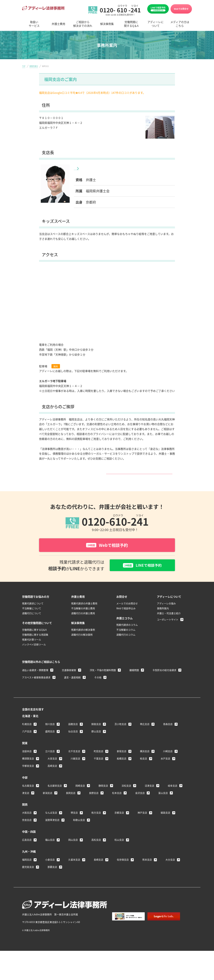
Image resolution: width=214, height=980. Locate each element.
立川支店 (50, 760)
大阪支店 (27, 821)
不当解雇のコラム (126, 638)
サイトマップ (174, 934)
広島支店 (27, 848)
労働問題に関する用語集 (35, 643)
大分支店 (170, 868)
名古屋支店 (28, 794)
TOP (24, 66)
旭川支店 (50, 732)
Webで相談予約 (107, 553)
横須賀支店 (28, 767)
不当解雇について (32, 617)
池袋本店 (27, 760)
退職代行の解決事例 (82, 643)
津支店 (26, 801)
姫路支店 (165, 821)
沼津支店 (149, 794)
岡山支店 (73, 848)
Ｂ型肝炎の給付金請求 (164, 678)
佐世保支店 (123, 868)
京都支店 (119, 821)
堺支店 (74, 821)
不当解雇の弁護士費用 (83, 617)
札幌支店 (27, 732)
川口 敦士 (94, 168)
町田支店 (99, 760)
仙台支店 (73, 740)
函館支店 (73, 732)
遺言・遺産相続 (72, 686)
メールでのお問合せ (127, 612)
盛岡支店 (50, 740)
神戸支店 (142, 821)
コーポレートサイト (168, 628)
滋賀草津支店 (52, 828)
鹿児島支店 (28, 875)
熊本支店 (147, 868)
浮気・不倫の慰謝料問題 (103, 678)
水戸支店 (165, 767)
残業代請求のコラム (127, 633)
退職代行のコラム (126, 643)
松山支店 (119, 848)
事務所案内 (34, 66)
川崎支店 (168, 760)
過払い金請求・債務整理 (35, 678)
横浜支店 (145, 760)
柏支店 (144, 767)
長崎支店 (99, 868)
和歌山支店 (79, 828)
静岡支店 (103, 794)
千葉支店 (99, 767)
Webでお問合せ (181, 9)
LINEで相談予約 (158, 9)
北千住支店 (74, 760)
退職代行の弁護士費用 (83, 621)
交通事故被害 (69, 678)
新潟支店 (48, 801)
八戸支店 (27, 740)
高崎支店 (52, 774)
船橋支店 (122, 767)
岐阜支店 (173, 794)
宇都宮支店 (28, 774)
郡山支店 (96, 740)
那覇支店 (52, 875)
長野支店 (94, 801)
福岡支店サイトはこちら (106, 476)
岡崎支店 (80, 794)
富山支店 (163, 801)
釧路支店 (96, 732)
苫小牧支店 (120, 732)
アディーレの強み (166, 612)
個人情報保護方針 (151, 934)
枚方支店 (96, 821)
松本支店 (117, 801)
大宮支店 (52, 767)
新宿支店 (122, 760)
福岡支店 (27, 868)
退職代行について (32, 621)
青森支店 (168, 732)
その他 (98, 686)
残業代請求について (33, 612)
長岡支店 (71, 801)
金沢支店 (140, 801)
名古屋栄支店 (55, 794)
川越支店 (75, 767)
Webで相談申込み (126, 617)
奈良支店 (27, 828)
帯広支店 (145, 732)
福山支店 (50, 848)
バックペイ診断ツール (34, 653)
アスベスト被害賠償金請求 (36, 686)
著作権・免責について (124, 934)
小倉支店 (50, 868)
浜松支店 (126, 794)
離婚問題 (134, 678)
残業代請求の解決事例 (83, 638)
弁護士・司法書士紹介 (169, 621)
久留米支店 (74, 868)
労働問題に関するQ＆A (34, 638)
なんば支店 (51, 821)
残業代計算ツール (32, 648)
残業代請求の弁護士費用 (84, 612)
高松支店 (96, 848)
